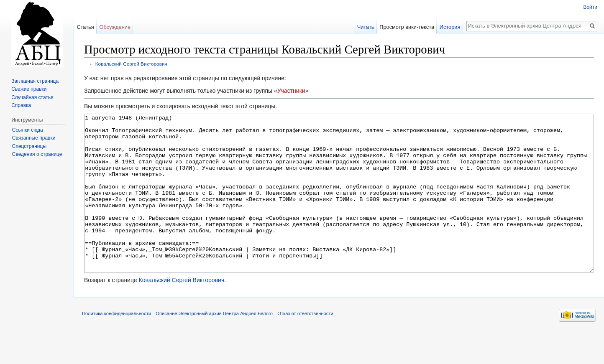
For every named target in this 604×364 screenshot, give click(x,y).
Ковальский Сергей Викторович (131, 64)
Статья (85, 27)
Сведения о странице (37, 154)
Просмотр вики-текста (407, 27)
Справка (21, 105)
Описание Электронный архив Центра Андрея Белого (214, 345)
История (450, 27)
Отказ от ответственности (305, 345)
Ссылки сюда (28, 130)
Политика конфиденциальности (116, 345)
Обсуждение (115, 27)
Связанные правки (34, 138)
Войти (590, 7)
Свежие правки (29, 89)
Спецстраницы (29, 146)
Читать (366, 27)
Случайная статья (32, 97)
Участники (291, 91)
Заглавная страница (35, 81)
